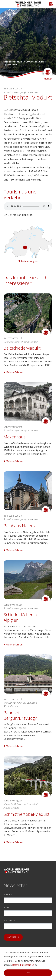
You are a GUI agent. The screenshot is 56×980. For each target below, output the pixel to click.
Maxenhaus (14, 437)
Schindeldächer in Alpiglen (20, 617)
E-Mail (8, 894)
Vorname (8, 907)
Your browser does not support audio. (28, 206)
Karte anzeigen (28, 261)
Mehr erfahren (13, 372)
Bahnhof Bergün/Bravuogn (20, 715)
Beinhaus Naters (19, 526)
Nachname (9, 920)
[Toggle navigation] (7, 4)
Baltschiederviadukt (22, 348)
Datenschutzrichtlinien (23, 965)
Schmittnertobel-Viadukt (27, 814)
